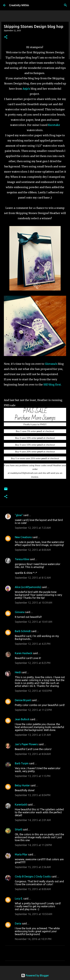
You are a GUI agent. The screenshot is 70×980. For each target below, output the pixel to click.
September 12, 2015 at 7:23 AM (33, 528)
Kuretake (54, 125)
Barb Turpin (22, 763)
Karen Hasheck (23, 653)
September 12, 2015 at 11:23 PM (33, 710)
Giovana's (51, 364)
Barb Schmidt (23, 631)
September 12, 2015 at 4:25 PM (33, 644)
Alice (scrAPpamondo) (28, 587)
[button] (6, 37)
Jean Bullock (22, 719)
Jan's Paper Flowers (26, 744)
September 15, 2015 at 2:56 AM (33, 867)
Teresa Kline (22, 559)
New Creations (23, 537)
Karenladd (21, 805)
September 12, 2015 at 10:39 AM (34, 603)
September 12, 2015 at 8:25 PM (33, 663)
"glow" (19, 515)
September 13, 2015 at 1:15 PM (33, 776)
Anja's (27, 89)
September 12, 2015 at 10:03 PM (33, 691)
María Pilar (21, 854)
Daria (18, 923)
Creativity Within (19, 5)
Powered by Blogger (35, 975)
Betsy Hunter (22, 785)
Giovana (20, 612)
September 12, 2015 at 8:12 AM (33, 578)
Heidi (18, 672)
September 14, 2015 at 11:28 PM (33, 845)
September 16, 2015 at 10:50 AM (34, 914)
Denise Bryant (23, 700)
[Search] (65, 5)
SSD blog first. (53, 385)
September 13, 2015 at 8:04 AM (33, 754)
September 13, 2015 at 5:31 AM (33, 735)
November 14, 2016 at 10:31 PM (33, 939)
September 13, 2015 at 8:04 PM (33, 795)
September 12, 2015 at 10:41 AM (34, 622)
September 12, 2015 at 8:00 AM (33, 550)
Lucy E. (19, 898)
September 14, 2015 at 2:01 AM (33, 820)
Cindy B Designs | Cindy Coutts (33, 876)
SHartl (18, 829)
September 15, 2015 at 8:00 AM (33, 889)
